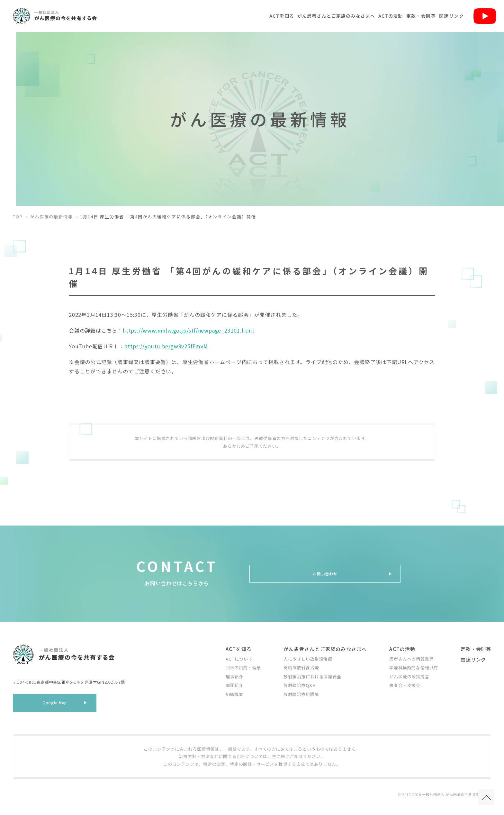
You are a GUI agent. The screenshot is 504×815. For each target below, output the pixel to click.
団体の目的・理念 (243, 668)
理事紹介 (234, 677)
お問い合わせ (325, 574)
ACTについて (239, 659)
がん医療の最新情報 (52, 217)
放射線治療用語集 (301, 694)
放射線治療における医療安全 (312, 677)
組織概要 (234, 694)
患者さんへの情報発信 (411, 659)
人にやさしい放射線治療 (308, 659)
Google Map (55, 705)
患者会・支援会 (405, 685)
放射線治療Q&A (299, 685)
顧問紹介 (234, 685)
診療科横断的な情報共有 (414, 668)
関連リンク (451, 16)
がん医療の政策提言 (409, 677)
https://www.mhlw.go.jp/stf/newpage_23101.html (189, 330)
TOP (18, 217)
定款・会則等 (421, 16)
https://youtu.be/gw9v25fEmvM (166, 346)
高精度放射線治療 (301, 668)
